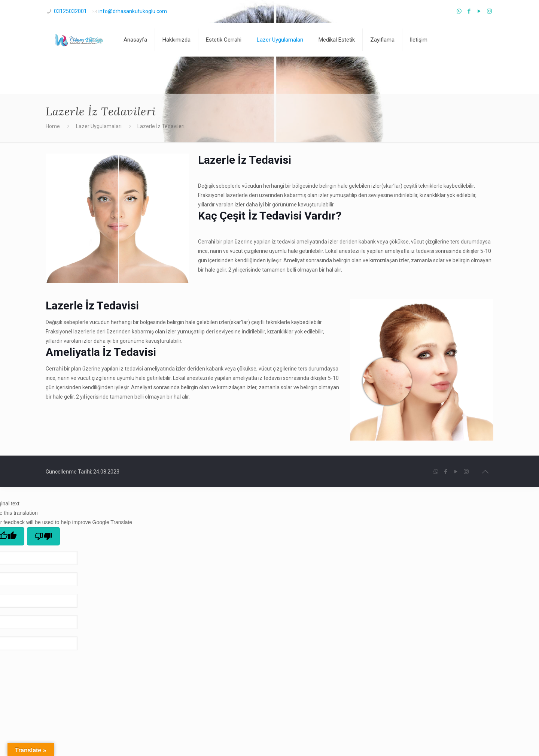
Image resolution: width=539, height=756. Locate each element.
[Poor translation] (43, 536)
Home (53, 126)
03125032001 (70, 11)
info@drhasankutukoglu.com (133, 11)
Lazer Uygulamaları (99, 126)
